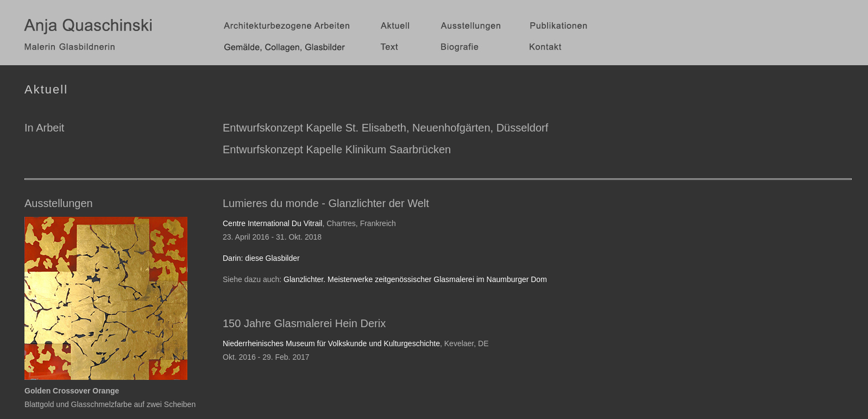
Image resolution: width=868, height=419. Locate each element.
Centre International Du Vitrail (272, 223)
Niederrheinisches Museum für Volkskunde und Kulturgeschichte (331, 343)
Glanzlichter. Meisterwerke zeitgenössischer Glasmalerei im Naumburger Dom (415, 279)
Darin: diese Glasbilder (261, 258)
